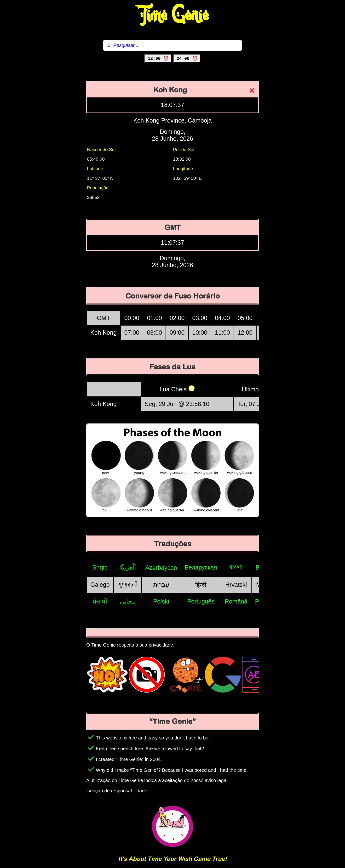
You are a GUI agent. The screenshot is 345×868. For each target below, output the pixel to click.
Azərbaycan (161, 568)
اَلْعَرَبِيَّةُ (128, 567)
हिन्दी (201, 585)
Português (201, 601)
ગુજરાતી (128, 584)
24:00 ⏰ (187, 59)
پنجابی (128, 601)
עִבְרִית (161, 585)
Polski (161, 601)
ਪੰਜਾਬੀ (100, 601)
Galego (100, 585)
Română (236, 601)
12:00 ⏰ (158, 59)
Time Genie (173, 16)
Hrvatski (236, 585)
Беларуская (201, 567)
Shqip (100, 567)
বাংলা (236, 567)
